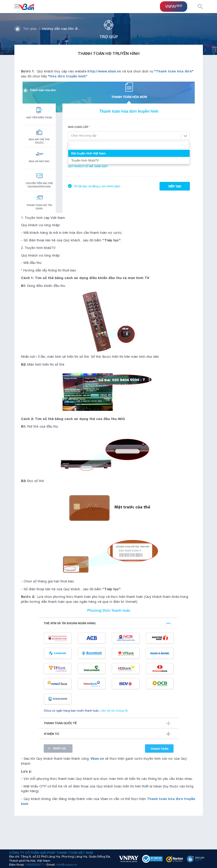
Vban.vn (97, 758)
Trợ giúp (30, 29)
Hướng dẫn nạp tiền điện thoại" (67, 29)
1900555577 (35, 865)
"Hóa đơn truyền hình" (68, 76)
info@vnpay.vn (67, 865)
